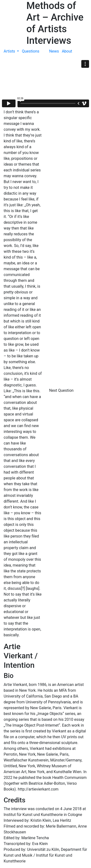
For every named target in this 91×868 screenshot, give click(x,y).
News (54, 51)
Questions (31, 51)
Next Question (62, 390)
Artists (10, 51)
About (67, 51)
